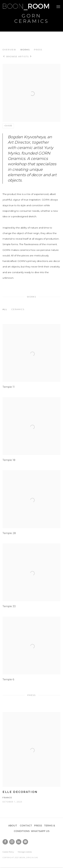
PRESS (38, 826)
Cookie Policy (8, 852)
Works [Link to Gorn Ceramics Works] (25, 50)
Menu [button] (58, 7)
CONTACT (26, 826)
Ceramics (18, 309)
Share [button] (9, 126)
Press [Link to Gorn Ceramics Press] (38, 50)
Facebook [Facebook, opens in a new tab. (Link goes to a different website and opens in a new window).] (5, 842)
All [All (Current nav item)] (5, 309)
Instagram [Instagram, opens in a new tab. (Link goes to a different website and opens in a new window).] (12, 842)
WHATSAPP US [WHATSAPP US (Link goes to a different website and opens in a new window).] (40, 831)
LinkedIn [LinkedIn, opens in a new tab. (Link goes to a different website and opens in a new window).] (19, 842)
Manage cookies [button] (25, 852)
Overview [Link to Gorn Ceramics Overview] (9, 50)
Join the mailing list (25, 842)
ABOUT (13, 826)
